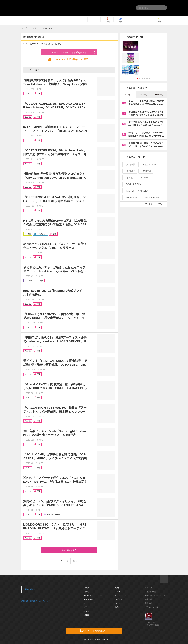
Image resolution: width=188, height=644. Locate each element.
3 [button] (142, 79)
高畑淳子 (129, 171)
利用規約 (148, 603)
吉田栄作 (146, 171)
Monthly (159, 95)
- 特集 (116, 607)
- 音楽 (86, 588)
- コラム (117, 603)
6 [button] (149, 79)
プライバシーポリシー (154, 607)
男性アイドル (148, 164)
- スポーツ (88, 611)
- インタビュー (120, 595)
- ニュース (118, 592)
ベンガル (143, 178)
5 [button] (147, 79)
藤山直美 (129, 164)
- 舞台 (86, 592)
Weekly (143, 95)
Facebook (31, 589)
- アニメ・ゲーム (91, 603)
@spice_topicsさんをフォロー (36, 601)
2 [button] (140, 79)
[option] (144, 58)
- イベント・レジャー (93, 595)
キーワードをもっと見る (153, 204)
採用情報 (148, 599)
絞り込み (33, 69)
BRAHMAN (131, 197)
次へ (75, 561)
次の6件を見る (69, 550)
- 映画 (86, 615)
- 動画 (116, 588)
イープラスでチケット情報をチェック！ (68, 52)
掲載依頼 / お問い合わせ (155, 595)
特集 (35, 28)
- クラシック (89, 599)
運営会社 (148, 588)
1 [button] (138, 79)
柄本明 (128, 178)
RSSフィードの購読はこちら (100, 631)
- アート (87, 607)
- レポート (118, 599)
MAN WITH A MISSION (136, 191)
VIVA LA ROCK (133, 184)
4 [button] (145, 79)
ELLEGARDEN (151, 197)
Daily (128, 95)
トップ (24, 28)
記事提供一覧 (150, 592)
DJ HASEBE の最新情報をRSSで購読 (70, 59)
